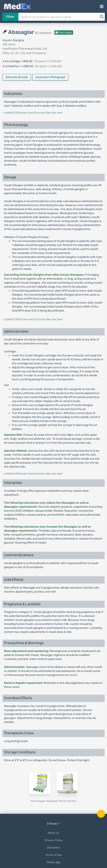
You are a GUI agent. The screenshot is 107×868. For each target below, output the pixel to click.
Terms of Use (54, 855)
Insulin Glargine (13, 40)
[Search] (102, 17)
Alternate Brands (17, 77)
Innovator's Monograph (50, 77)
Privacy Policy (54, 840)
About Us (53, 833)
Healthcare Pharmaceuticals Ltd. (25, 49)
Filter (10, 17)
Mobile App (54, 862)
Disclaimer (53, 847)
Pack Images (64, 33)
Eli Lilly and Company (30, 53)
